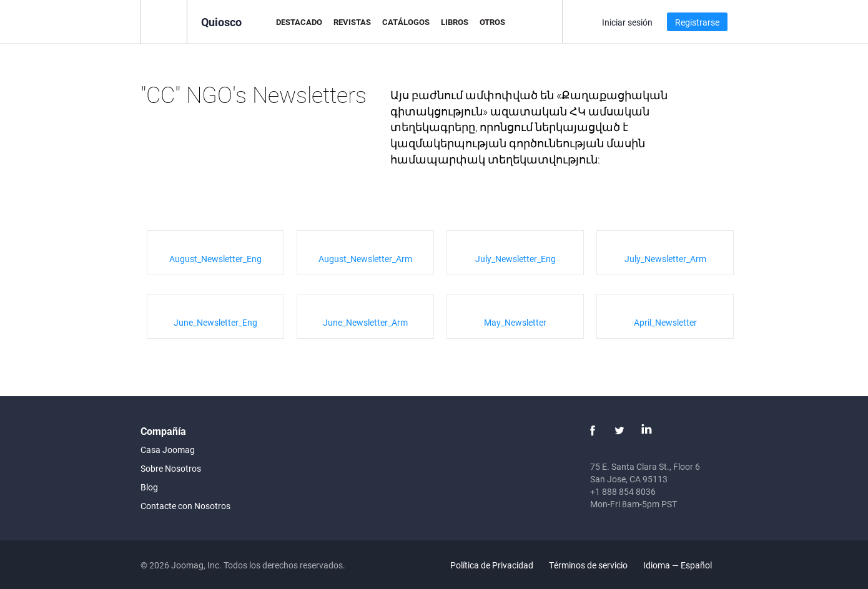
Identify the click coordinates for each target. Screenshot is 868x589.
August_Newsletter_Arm (365, 259)
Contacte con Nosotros (185, 506)
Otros (492, 22)
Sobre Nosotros (171, 468)
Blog (149, 487)
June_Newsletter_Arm (365, 322)
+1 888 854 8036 (623, 491)
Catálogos (406, 22)
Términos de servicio (588, 565)
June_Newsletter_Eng (215, 322)
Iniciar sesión (627, 22)
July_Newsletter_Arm (665, 259)
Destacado (299, 22)
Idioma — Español (685, 565)
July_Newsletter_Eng (515, 259)
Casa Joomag (168, 450)
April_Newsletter (665, 322)
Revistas (352, 22)
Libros (455, 22)
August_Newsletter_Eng (215, 259)
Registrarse (697, 22)
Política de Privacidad (492, 565)
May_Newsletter (515, 322)
